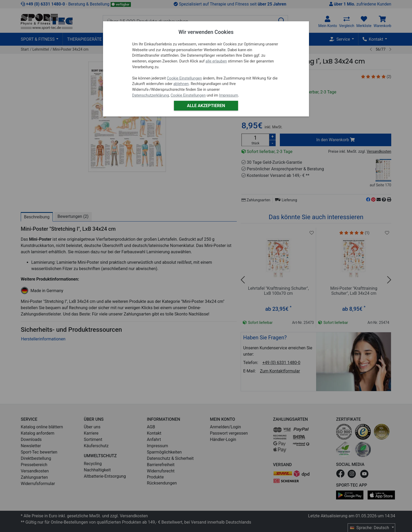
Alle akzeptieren (206, 106)
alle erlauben (216, 61)
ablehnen (181, 84)
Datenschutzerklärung (151, 95)
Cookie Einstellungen (184, 78)
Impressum (229, 95)
